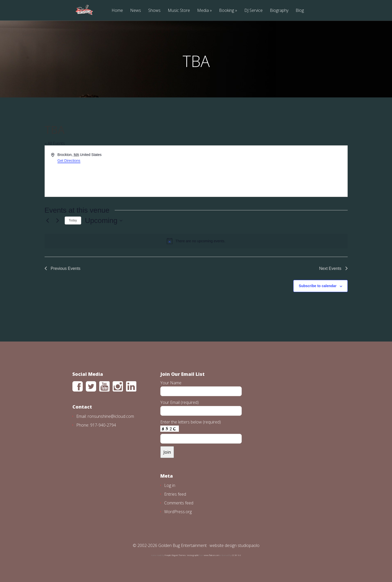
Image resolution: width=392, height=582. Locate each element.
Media (203, 11)
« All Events (55, 143)
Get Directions (69, 161)
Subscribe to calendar (318, 286)
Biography (279, 11)
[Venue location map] (271, 171)
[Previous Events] (48, 221)
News (136, 11)
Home (117, 11)
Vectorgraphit (193, 555)
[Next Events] (58, 221)
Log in (170, 485)
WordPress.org (178, 512)
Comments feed (179, 503)
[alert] (196, 241)
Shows (154, 11)
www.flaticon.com (212, 555)
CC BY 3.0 (236, 555)
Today (73, 220)
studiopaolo (249, 545)
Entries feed (175, 494)
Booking (227, 11)
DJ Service (253, 11)
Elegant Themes (179, 555)
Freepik (168, 555)
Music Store (179, 11)
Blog (300, 11)
